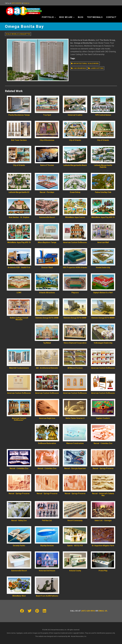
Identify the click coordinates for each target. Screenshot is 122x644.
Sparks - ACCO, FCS (75, 546)
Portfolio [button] (49, 17)
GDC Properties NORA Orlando (75, 267)
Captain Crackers (103, 418)
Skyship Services (47, 546)
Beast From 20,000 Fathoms (47, 596)
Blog (81, 17)
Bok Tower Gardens (19, 140)
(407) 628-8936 (17, 3)
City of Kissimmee (47, 140)
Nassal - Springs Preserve (103, 468)
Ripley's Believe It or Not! (103, 293)
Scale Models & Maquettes (18, 34)
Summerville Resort (47, 217)
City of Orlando (75, 140)
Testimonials (95, 17)
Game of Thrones (47, 165)
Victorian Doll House (47, 571)
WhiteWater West (19, 596)
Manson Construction (75, 443)
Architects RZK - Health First (19, 267)
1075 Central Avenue (103, 115)
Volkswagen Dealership (103, 343)
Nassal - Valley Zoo (19, 520)
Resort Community (75, 520)
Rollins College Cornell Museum (19, 319)
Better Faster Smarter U (75, 418)
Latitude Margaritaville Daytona (103, 166)
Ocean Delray (75, 192)
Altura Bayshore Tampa (47, 242)
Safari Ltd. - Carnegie (103, 520)
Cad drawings (79, 68)
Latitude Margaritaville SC (19, 192)
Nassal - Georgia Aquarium (75, 468)
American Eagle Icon (47, 418)
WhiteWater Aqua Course (75, 217)
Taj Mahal (47, 343)
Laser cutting (96, 68)
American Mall (103, 242)
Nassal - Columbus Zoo (103, 443)
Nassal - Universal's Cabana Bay (103, 494)
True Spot (47, 115)
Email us (26, 3)
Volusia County (75, 571)
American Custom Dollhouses (75, 242)
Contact (111, 17)
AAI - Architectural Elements (47, 368)
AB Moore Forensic (75, 368)
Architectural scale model (85, 63)
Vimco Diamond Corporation (75, 343)
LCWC (19, 293)
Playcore (75, 293)
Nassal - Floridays (47, 192)
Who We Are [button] (67, 17)
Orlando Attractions (47, 293)
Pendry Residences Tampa (19, 115)
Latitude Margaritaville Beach (75, 165)
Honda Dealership (103, 267)
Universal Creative (75, 115)
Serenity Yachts (19, 546)
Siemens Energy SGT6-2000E (47, 318)
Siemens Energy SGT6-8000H (103, 318)
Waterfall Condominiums (19, 368)
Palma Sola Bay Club (103, 192)
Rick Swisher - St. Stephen (19, 217)
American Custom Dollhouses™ (19, 419)
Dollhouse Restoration (47, 443)
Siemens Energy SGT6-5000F (75, 318)
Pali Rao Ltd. (47, 520)
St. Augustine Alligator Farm (103, 546)
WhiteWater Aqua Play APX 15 (103, 217)
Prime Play (103, 571)
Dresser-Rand (47, 267)
